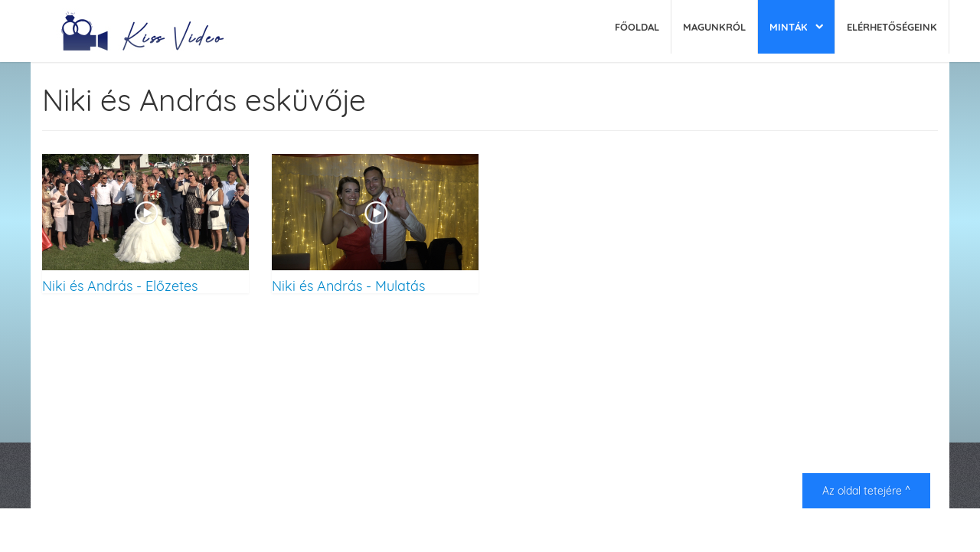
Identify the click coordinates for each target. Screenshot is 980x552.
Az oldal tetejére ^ (866, 491)
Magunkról (714, 27)
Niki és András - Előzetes (120, 286)
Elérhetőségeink (892, 27)
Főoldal (637, 27)
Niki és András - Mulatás (348, 286)
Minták (789, 27)
